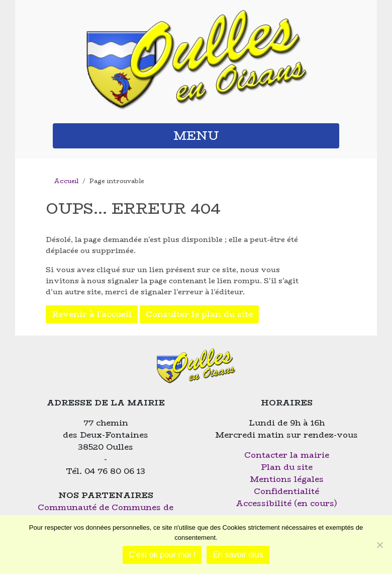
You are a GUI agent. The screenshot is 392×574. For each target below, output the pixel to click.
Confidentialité (286, 491)
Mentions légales (287, 479)
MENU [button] (196, 136)
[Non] (379, 545)
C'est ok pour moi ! (162, 555)
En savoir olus (238, 555)
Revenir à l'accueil (92, 314)
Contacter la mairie (287, 455)
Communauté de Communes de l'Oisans (106, 513)
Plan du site (287, 467)
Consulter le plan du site (199, 314)
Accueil (66, 181)
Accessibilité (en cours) (286, 503)
